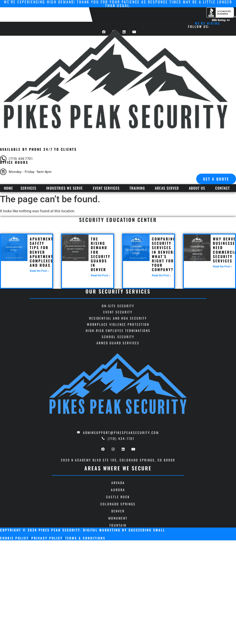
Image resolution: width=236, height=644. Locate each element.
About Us (197, 188)
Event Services (106, 188)
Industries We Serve (64, 188)
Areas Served (167, 188)
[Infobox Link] (118, 158)
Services (28, 188)
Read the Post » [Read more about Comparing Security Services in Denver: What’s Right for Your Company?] (161, 275)
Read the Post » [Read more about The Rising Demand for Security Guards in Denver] (100, 275)
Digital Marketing (102, 530)
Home (8, 188)
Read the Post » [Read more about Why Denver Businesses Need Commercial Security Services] (223, 267)
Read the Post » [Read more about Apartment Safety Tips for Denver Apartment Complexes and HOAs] (39, 271)
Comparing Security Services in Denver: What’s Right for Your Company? (164, 254)
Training (137, 188)
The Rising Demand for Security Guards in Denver (101, 254)
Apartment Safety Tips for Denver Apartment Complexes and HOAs (42, 252)
